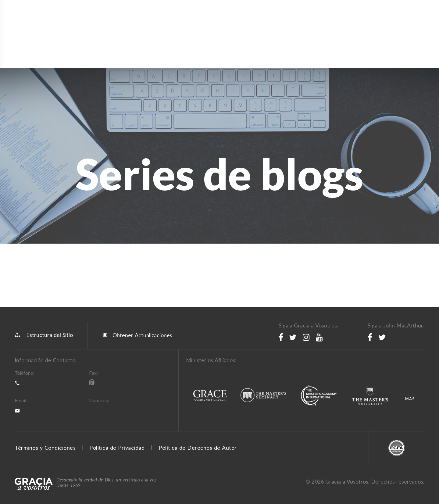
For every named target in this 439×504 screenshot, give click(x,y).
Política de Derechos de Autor (198, 384)
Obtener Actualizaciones (137, 271)
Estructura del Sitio (44, 272)
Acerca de (32, 30)
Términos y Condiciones (45, 384)
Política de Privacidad (117, 384)
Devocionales (244, 30)
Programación (78, 30)
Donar (329, 30)
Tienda (152, 30)
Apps (187, 30)
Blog (209, 30)
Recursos (121, 30)
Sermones (285, 30)
